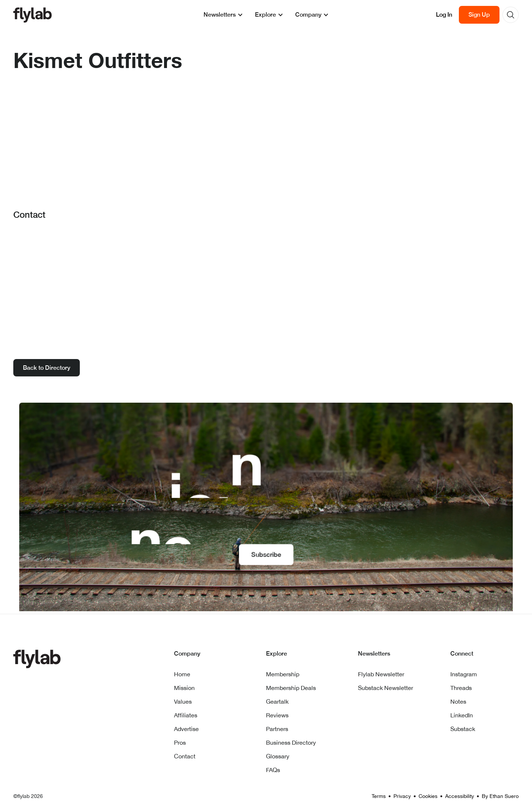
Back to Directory (47, 368)
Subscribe (266, 554)
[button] (223, 15)
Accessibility (460, 796)
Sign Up (479, 15)
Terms (379, 796)
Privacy (402, 796)
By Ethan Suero (500, 796)
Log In (444, 15)
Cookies (428, 796)
